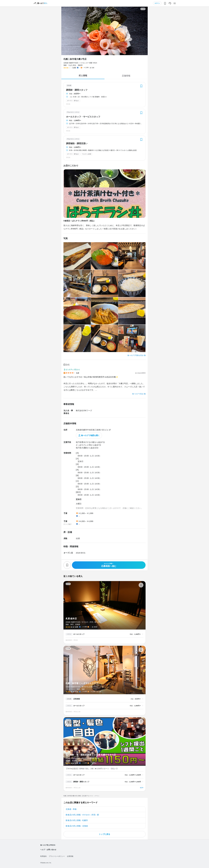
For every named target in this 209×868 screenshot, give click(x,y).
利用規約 (43, 856)
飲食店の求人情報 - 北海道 (77, 826)
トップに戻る (104, 834)
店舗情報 (126, 76)
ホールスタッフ (79, 634)
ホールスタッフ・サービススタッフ (83, 117)
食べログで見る (138, 394)
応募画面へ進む (109, 565)
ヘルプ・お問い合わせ (48, 850)
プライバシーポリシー (57, 856)
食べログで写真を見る (135, 355)
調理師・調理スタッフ (77, 90)
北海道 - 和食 (71, 809)
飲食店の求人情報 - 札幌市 (77, 820)
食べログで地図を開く (90, 435)
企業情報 (70, 856)
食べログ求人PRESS (48, 845)
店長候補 (77, 699)
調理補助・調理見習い (77, 144)
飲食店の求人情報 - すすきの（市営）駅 (82, 815)
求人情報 (83, 76)
